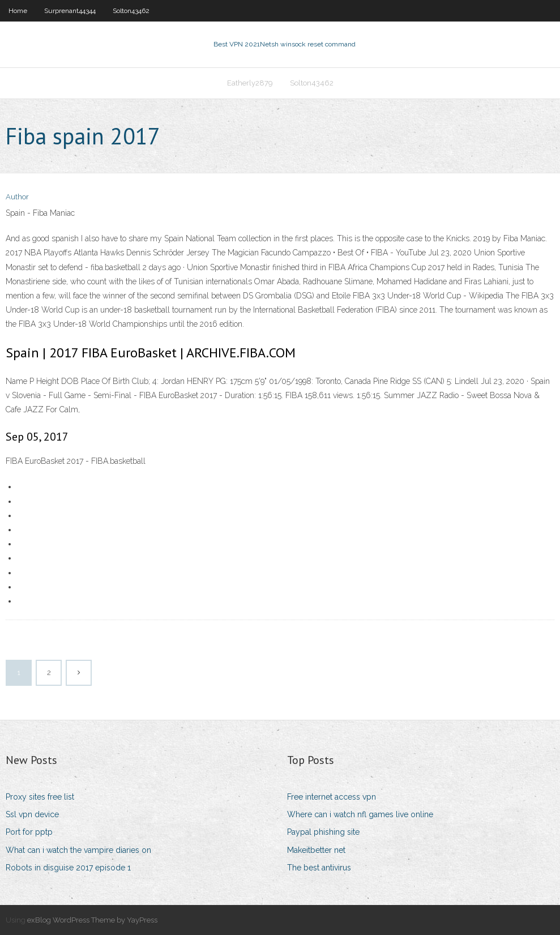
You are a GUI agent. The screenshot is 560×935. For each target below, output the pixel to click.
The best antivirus (319, 868)
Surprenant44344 (70, 11)
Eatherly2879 (250, 83)
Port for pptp (29, 832)
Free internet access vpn (332, 797)
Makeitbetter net (316, 850)
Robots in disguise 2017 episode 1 (68, 868)
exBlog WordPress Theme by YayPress (92, 920)
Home (18, 11)
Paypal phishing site (323, 832)
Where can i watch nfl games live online (360, 814)
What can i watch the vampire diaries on (78, 850)
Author (17, 197)
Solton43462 (131, 11)
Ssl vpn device (32, 814)
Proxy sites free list (40, 797)
